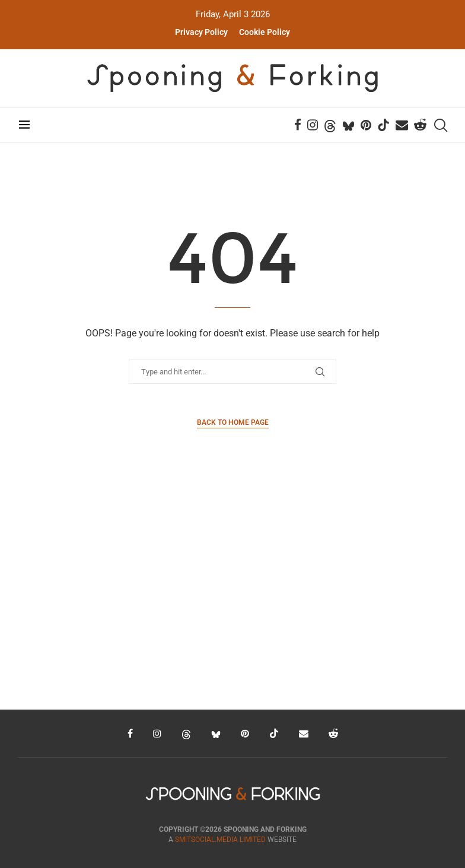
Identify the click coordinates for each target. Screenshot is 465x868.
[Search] (441, 125)
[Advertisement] (232, 597)
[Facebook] (299, 125)
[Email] (403, 125)
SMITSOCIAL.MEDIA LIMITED (220, 840)
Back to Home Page (233, 422)
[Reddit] (421, 125)
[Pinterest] (367, 125)
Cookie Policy (265, 32)
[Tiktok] (385, 125)
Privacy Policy (201, 32)
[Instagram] (314, 125)
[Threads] (331, 125)
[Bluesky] (350, 125)
